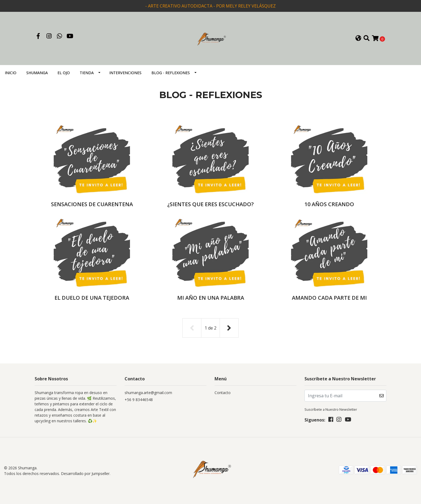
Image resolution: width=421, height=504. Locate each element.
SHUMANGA (37, 73)
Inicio (11, 73)
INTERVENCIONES (125, 73)
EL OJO (64, 73)
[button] (358, 39)
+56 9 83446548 (139, 400)
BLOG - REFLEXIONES (171, 73)
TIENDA (87, 73)
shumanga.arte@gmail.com (148, 393)
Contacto (223, 393)
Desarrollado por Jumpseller (85, 473)
